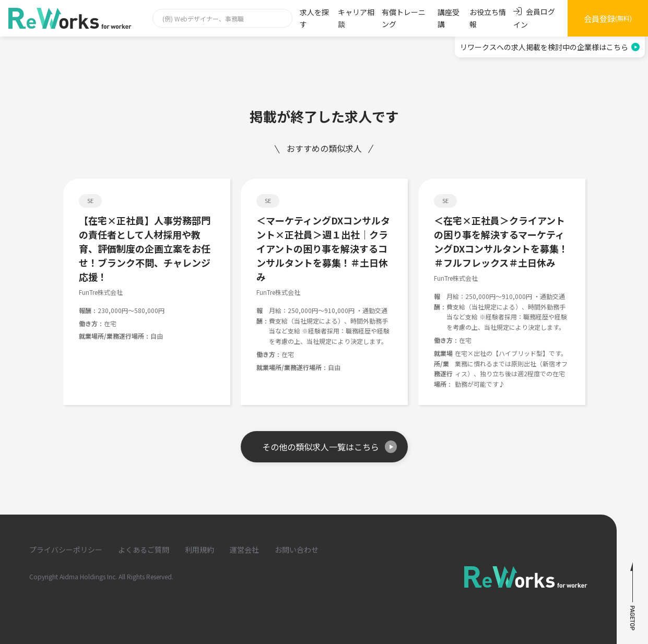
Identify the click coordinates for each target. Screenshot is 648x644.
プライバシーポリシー (66, 550)
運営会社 (244, 550)
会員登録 (608, 19)
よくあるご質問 (144, 550)
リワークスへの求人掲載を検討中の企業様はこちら (550, 47)
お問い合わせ (297, 550)
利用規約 (199, 550)
